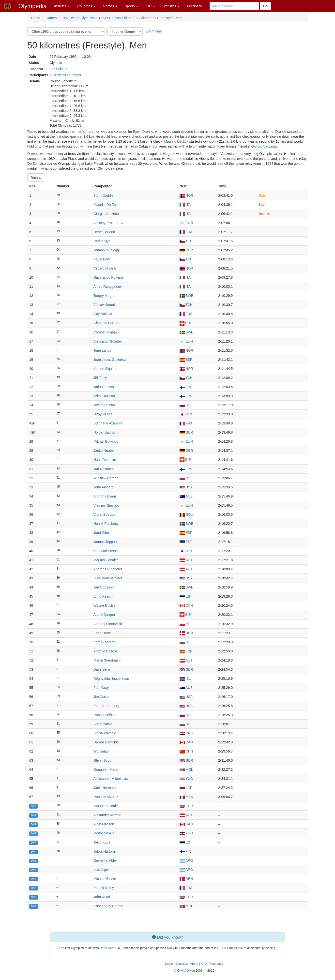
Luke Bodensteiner (108, 578)
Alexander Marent (107, 815)
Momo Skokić (104, 833)
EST (186, 542)
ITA (185, 205)
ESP (186, 360)
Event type (154, 31)
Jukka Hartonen (106, 851)
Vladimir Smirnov (107, 505)
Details (36, 178)
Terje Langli (102, 350)
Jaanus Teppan (105, 542)
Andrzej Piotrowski (108, 624)
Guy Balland (103, 314)
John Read (102, 897)
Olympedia (33, 6)
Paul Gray (101, 688)
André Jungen (104, 615)
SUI (185, 323)
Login (169, 964)
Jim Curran (102, 697)
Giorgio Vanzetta (264, 146)
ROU (186, 514)
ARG (186, 860)
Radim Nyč (102, 241)
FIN (185, 387)
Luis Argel (101, 870)
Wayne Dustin (104, 605)
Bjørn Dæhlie (143, 132)
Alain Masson (104, 824)
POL (186, 478)
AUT (186, 560)
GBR (186, 669)
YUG (186, 779)
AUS (186, 496)
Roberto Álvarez (106, 797)
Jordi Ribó (101, 533)
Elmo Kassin (103, 596)
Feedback (194, 6)
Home (36, 18)
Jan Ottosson (104, 587)
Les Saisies (58, 69)
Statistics (171, 6)
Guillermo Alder (105, 860)
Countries (86, 6)
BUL (186, 642)
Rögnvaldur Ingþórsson (111, 678)
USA (186, 487)
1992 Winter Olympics (78, 18)
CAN (186, 605)
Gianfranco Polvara (108, 277)
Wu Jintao (101, 751)
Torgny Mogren (105, 296)
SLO (186, 405)
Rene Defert (108, 948)
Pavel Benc (102, 259)
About (194, 964)
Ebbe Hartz (102, 633)
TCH (186, 241)
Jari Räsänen (104, 469)
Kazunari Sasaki (106, 551)
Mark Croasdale (106, 806)
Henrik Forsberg (106, 524)
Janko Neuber (104, 451)
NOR (186, 196)
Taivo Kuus (102, 842)
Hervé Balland (104, 232)
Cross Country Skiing (115, 18)
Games (110, 6)
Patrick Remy (104, 888)
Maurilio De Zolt (176, 141)
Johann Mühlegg (106, 250)
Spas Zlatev (103, 724)
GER (186, 250)
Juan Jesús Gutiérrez (110, 360)
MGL (186, 769)
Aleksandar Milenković (111, 779)
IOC (150, 6)
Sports (131, 6)
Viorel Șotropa (104, 514)
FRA (186, 232)
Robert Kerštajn (105, 715)
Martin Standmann (107, 660)
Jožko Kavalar (104, 405)
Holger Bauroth (105, 432)
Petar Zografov (105, 642)
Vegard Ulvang (105, 268)
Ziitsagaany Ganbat (108, 906)
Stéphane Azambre (108, 423)
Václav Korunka (106, 305)
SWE (186, 296)
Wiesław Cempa (106, 478)
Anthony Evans (105, 496)
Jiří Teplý (100, 378)
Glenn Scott (102, 760)
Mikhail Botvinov (106, 441)
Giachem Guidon (106, 323)
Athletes (62, 6)
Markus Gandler (106, 560)
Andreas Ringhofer (108, 569)
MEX (186, 797)
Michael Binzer (105, 879)
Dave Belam (103, 669)
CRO (186, 733)
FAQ (204, 964)
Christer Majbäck (106, 332)
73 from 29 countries (65, 75)
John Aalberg (104, 487)
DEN (186, 633)
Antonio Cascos (106, 651)
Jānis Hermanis (105, 788)
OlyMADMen (186, 971)
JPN (186, 414)
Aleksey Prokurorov (108, 223)
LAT (186, 788)
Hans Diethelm (105, 460)
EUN (186, 223)
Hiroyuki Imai (103, 414)
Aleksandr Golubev (108, 341)
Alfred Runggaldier (108, 286)
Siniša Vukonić (105, 733)
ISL (185, 678)
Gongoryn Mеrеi (106, 769)
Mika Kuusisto (104, 396)
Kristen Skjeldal (105, 369)
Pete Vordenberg (106, 706)
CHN (186, 751)
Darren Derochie (106, 742)
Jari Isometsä (104, 387)
